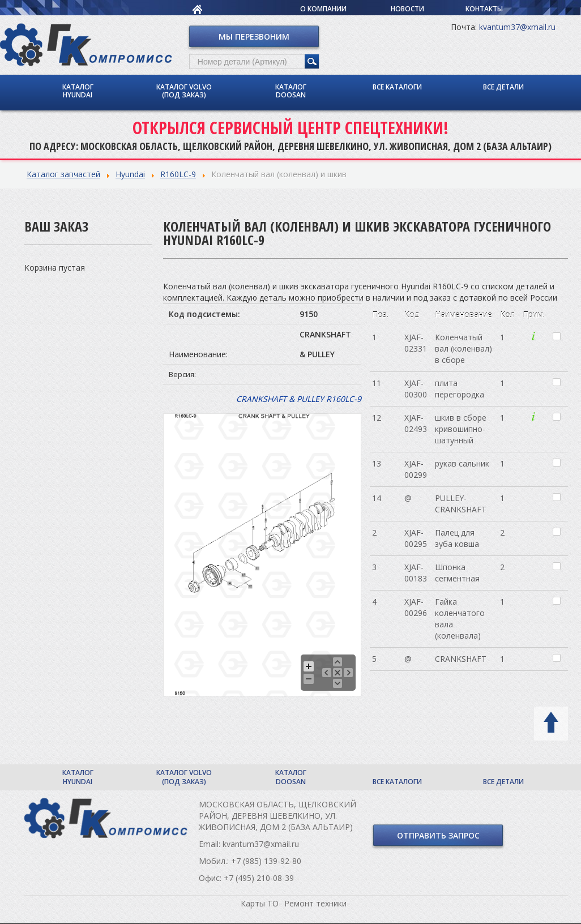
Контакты (484, 9)
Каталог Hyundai (78, 91)
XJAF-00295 (416, 538)
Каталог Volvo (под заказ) (184, 91)
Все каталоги (397, 87)
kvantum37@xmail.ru (517, 27)
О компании (323, 9)
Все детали (503, 87)
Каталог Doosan (291, 91)
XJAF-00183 (416, 573)
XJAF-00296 (416, 607)
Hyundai (130, 174)
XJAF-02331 (416, 343)
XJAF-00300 (416, 389)
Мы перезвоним (254, 37)
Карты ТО (260, 903)
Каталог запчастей (63, 174)
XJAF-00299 (416, 469)
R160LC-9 (178, 174)
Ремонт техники (315, 903)
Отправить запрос (438, 835)
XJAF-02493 (416, 423)
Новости (407, 9)
